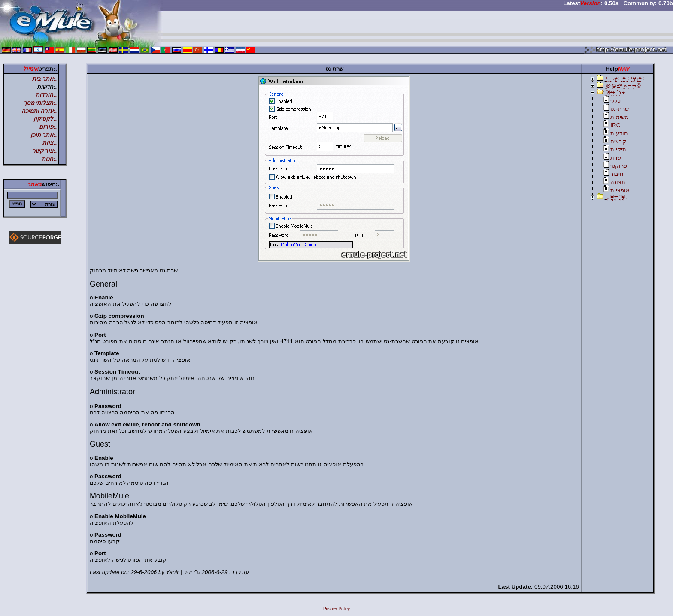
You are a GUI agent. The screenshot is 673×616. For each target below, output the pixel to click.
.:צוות (50, 143)
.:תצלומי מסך (40, 103)
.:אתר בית (45, 79)
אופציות (620, 190)
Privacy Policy (336, 609)
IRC (615, 125)
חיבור (617, 174)
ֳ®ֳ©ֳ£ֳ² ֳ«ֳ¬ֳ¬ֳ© (623, 86)
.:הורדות (46, 95)
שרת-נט (619, 109)
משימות (620, 117)
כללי (615, 101)
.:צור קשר (45, 151)
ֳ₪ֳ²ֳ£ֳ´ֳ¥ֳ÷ (615, 92)
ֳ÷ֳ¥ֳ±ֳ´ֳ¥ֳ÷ (617, 197)
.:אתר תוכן (44, 135)
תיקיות (618, 149)
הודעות (619, 133)
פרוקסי (619, 166)
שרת (616, 158)
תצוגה (618, 182)
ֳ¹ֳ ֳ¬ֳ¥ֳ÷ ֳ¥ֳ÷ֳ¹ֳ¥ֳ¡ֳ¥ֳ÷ (625, 79)
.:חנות (49, 159)
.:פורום (48, 127)
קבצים (618, 141)
